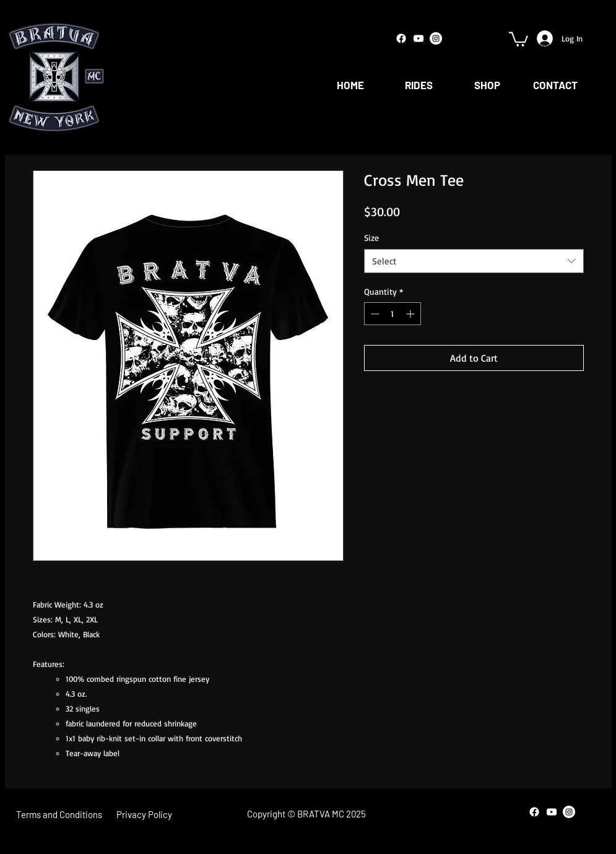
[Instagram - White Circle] (436, 38)
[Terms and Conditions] (59, 814)
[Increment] (411, 314)
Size (371, 237)
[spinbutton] (393, 314)
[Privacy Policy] (145, 814)
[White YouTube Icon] (419, 38)
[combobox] (474, 261)
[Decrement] (374, 314)
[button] (518, 38)
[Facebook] (401, 38)
